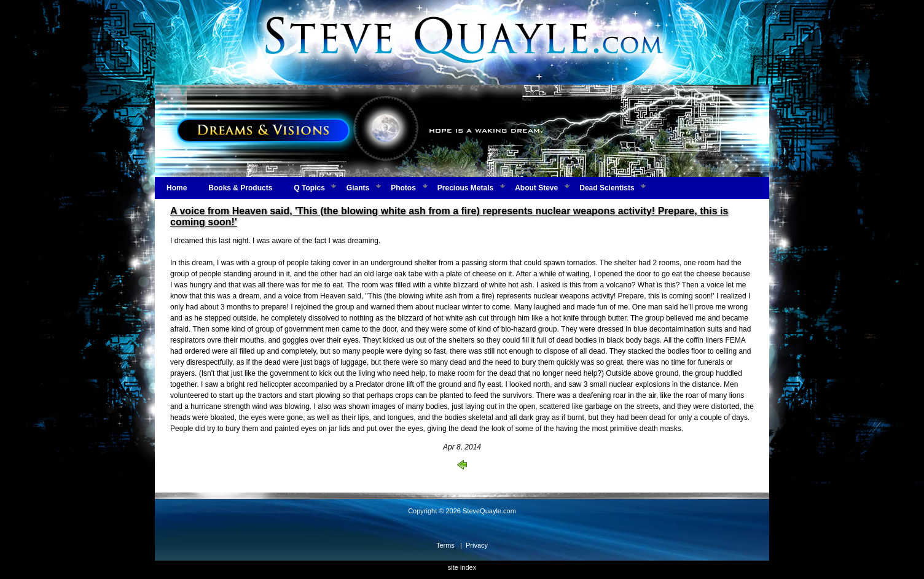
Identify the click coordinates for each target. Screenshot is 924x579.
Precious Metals (465, 188)
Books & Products (240, 188)
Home (177, 188)
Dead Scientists (607, 188)
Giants (358, 188)
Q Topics (309, 188)
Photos (403, 188)
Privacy (477, 545)
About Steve (536, 188)
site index (462, 567)
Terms (445, 545)
